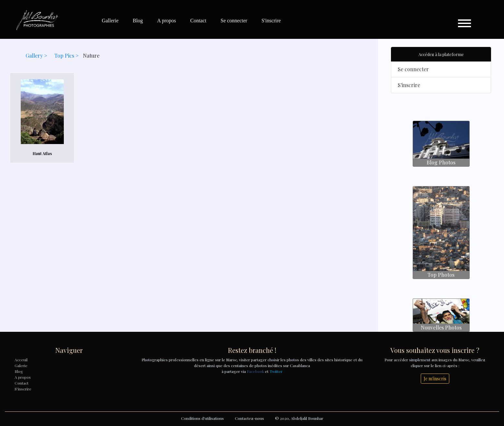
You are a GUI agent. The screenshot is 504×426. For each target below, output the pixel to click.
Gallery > (37, 56)
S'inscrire (271, 21)
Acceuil (21, 360)
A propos (166, 21)
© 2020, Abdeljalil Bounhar (299, 418)
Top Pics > (67, 56)
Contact (198, 21)
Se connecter (234, 21)
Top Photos (441, 275)
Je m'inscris (435, 379)
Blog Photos (441, 162)
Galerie (21, 365)
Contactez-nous (249, 418)
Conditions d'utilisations (202, 418)
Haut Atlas (42, 153)
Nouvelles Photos (441, 327)
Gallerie (110, 21)
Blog (138, 21)
